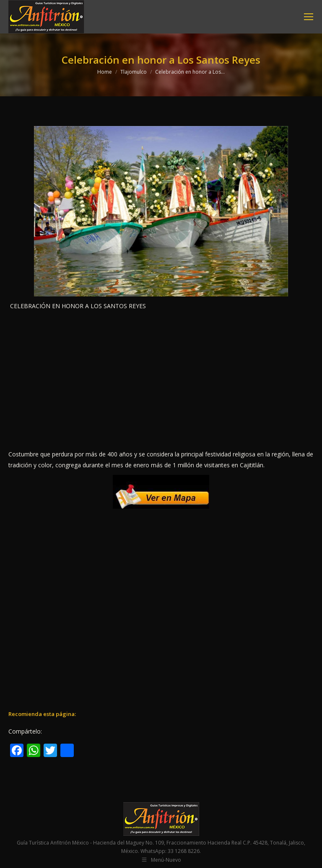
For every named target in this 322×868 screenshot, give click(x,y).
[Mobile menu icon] (309, 17)
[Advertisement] (161, 380)
